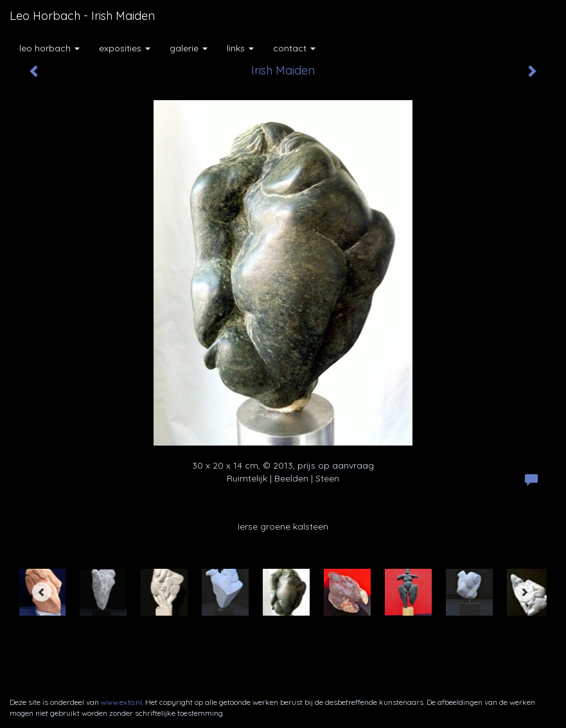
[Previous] (42, 592)
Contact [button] (294, 48)
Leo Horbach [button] (49, 48)
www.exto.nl (121, 702)
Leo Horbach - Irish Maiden (82, 16)
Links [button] (240, 48)
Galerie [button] (189, 48)
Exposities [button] (125, 48)
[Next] (524, 592)
